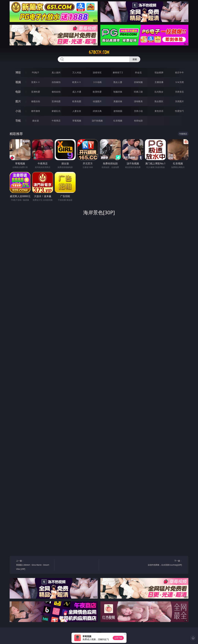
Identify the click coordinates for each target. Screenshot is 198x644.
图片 (18, 101)
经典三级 (138, 92)
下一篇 (164, 563)
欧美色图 (77, 101)
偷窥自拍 (36, 101)
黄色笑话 (159, 111)
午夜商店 (56, 121)
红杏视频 (118, 121)
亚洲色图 (56, 101)
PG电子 (36, 72)
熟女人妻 (118, 82)
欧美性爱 (97, 92)
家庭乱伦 (56, 111)
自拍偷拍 (56, 82)
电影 (18, 92)
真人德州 (56, 72)
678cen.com (99, 52)
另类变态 (179, 92)
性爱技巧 (179, 111)
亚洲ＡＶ (36, 82)
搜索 (135, 59)
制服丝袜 (118, 92)
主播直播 (159, 82)
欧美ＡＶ (77, 82)
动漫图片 (97, 101)
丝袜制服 (138, 82)
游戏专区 (97, 72)
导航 (18, 121)
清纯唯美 (138, 101)
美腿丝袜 (118, 101)
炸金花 (138, 72)
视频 (18, 82)
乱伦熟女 (159, 92)
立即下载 (118, 638)
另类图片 (179, 101)
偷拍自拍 (56, 92)
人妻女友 (77, 111)
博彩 (18, 72)
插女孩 (36, 121)
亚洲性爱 (36, 92)
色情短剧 (138, 121)
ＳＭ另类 (179, 82)
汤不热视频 (97, 121)
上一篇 (34, 565)
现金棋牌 (159, 72)
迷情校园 (118, 111)
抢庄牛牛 (179, 72)
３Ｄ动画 (97, 82)
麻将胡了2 (118, 72)
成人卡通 (77, 92)
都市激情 (36, 111)
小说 (18, 111)
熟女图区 (159, 101)
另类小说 (138, 111)
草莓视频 (77, 121)
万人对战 (77, 72)
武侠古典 (97, 111)
